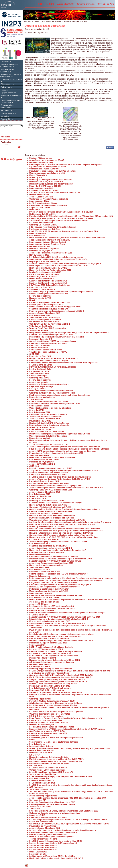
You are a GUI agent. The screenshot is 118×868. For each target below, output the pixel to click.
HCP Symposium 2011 (39, 255)
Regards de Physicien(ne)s (41, 386)
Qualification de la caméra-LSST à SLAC (47, 731)
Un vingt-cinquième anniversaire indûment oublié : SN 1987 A (56, 858)
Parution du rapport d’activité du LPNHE (47, 552)
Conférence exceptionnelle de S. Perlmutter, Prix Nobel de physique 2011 (61, 585)
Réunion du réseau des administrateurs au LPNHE (51, 391)
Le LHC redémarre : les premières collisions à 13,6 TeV (53, 705)
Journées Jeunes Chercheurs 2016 (45, 492)
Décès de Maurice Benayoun (42, 725)
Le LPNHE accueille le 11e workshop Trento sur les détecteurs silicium (60, 477)
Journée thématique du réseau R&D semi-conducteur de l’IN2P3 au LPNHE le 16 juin (66, 488)
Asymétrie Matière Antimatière (7, 70)
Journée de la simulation (40, 807)
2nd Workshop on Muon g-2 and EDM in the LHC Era (52, 856)
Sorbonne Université (86, 4)
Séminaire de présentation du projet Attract (48, 546)
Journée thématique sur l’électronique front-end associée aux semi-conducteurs (65, 447)
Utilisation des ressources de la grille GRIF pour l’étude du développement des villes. (67, 531)
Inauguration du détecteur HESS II (44, 322)
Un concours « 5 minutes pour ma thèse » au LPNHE (52, 458)
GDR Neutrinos (36, 787)
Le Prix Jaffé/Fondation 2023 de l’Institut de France (52, 727)
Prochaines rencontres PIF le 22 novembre (48, 414)
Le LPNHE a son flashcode (41, 223)
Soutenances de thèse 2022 (41, 188)
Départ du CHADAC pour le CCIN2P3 (45, 186)
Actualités (35, 21)
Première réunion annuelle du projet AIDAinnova (51, 511)
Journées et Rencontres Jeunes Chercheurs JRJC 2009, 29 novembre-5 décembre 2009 (68, 798)
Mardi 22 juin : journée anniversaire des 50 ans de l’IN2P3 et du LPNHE (60, 677)
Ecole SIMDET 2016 (38, 498)
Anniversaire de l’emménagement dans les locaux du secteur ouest (59, 221)
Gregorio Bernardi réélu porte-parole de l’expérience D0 (54, 358)
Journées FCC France (39, 604)
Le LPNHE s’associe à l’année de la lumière (48, 768)
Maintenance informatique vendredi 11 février (49, 764)
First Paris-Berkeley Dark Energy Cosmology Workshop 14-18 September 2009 (64, 811)
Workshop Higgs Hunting (40, 496)
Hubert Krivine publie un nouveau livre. (46, 565)
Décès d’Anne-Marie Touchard (43, 658)
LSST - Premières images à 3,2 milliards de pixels (51, 647)
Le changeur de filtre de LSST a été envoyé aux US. (52, 606)
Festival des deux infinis (40, 380)
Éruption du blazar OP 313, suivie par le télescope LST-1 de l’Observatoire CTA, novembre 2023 (71, 216)
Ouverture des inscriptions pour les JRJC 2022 (50, 714)
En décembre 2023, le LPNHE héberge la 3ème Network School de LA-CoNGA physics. (67, 729)
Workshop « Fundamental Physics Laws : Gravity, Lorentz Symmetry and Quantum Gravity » (70, 748)
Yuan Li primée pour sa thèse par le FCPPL (48, 352)
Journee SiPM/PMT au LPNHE (42, 464)
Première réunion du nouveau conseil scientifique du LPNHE (56, 651)
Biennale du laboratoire (40, 576)
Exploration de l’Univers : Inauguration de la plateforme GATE (56, 453)
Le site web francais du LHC (42, 822)
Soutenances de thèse (39, 374)
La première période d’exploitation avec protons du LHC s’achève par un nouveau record (68, 820)
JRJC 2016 (34, 466)
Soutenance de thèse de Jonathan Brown (47, 244)
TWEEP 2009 (35, 809)
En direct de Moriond (38, 348)
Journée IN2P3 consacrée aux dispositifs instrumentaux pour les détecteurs (63, 451)
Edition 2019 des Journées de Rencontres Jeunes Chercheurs (56, 595)
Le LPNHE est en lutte (39, 615)
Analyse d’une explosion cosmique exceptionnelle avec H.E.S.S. (57, 679)
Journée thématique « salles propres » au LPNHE (51, 548)
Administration (6, 84)
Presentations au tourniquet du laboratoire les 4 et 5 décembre (57, 337)
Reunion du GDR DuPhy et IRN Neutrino (47, 690)
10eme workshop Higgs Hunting (43, 796)
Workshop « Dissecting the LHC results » (47, 526)
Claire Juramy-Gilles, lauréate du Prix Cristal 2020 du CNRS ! (56, 636)
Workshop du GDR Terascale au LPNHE (47, 501)
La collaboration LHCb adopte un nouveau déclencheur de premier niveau (62, 634)
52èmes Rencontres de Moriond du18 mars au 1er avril (53, 843)
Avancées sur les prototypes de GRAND (47, 160)
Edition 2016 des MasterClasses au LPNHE (48, 475)
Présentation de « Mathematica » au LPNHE (48, 205)
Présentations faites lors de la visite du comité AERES (53, 832)
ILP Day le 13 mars (37, 389)
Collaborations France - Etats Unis (44, 169)
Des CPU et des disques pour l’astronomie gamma (51, 837)
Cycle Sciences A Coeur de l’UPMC (45, 274)
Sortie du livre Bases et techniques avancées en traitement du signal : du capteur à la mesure (70, 522)
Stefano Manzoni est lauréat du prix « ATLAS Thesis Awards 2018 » (59, 574)
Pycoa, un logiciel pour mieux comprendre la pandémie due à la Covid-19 (61, 212)
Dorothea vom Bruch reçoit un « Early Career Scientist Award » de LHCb (61, 641)
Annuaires (5, 137)
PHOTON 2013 (36, 766)
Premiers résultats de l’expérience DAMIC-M (49, 723)
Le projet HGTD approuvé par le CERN (46, 649)
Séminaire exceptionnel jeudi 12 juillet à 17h (49, 309)
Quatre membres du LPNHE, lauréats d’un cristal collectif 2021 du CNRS (61, 675)
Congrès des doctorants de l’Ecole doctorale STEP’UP (53, 583)
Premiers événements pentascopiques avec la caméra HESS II (57, 311)
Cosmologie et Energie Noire (12, 79)
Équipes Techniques (8, 93)
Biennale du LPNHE (38, 233)
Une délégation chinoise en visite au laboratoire (50, 408)
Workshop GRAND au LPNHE (42, 427)
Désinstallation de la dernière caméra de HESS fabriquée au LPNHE (59, 619)
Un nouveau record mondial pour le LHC (47, 173)
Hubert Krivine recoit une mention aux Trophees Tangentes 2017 (58, 550)
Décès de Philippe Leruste (41, 158)
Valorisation (5, 110)
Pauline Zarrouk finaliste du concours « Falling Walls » (53, 684)
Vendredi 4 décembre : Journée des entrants (49, 473)
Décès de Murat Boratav (40, 246)
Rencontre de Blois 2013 (40, 356)
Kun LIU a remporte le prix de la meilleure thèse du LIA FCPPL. (57, 759)
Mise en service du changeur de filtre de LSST (49, 621)
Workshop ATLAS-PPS (39, 378)
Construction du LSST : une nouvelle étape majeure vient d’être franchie (61, 535)
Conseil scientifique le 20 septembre (45, 320)
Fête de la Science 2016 (40, 494)
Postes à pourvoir (7, 113)
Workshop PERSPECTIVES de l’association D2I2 (51, 490)
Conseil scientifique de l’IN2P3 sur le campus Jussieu (53, 341)
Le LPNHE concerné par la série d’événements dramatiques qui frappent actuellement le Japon (71, 785)
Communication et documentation (7, 106)
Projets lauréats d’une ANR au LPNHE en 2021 (50, 686)
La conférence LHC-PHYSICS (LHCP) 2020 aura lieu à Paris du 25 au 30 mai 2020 (65, 617)
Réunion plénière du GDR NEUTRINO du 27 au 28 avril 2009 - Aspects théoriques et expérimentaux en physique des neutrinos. (66, 166)
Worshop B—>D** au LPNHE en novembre (48, 328)
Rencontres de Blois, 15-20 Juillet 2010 (46, 182)
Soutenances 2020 (37, 645)
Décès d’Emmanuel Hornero (42, 751)
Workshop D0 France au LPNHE (43, 225)
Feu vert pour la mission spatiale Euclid (47, 305)
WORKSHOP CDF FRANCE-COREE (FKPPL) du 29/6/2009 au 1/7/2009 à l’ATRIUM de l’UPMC (69, 824)
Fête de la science (37, 236)
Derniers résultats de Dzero (41, 746)
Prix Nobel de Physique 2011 (42, 251)
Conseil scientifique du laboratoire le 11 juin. (49, 294)
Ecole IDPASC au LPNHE (40, 430)
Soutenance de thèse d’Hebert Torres (46, 350)
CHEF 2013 (34, 354)
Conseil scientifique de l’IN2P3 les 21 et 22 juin (50, 302)
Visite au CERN (36, 399)
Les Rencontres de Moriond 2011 (44, 850)
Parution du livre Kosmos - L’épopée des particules (52, 518)
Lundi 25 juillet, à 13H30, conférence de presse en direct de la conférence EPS (64, 231)
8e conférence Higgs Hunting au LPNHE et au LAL (51, 772)
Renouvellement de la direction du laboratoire (49, 425)
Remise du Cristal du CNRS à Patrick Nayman (49, 423)
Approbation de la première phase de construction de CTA (55, 193)
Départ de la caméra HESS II (42, 279)
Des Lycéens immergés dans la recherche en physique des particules (60, 395)
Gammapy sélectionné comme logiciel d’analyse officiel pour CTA (58, 682)
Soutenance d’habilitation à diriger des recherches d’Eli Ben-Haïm (58, 259)
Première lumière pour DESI (42, 611)
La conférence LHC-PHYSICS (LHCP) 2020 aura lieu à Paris (55, 561)
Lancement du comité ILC (41, 339)
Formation (5, 90)
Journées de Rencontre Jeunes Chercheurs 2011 (51, 253)
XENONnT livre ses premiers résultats (46, 716)
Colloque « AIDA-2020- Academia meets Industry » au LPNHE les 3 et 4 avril (62, 524)
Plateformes (5, 87)
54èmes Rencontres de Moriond (43, 848)
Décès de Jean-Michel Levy (41, 162)
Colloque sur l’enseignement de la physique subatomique (55, 813)
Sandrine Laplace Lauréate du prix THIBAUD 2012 (51, 335)
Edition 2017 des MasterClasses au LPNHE (48, 817)
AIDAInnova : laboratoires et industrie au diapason (52, 662)
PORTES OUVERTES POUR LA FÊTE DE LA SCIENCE (53, 367)
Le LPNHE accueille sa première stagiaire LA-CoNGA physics (56, 712)
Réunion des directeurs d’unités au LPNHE (48, 268)
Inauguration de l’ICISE (39, 371)
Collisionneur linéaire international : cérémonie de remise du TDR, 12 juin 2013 (64, 363)
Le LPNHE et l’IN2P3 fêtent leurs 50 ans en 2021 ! (51, 654)
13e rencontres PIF (38, 800)
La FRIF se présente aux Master (43, 203)
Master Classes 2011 (38, 852)
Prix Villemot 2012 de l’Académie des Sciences (50, 285)
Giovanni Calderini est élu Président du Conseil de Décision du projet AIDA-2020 (65, 529)
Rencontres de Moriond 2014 (42, 397)
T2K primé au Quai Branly (41, 326)
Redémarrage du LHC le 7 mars (43, 277)
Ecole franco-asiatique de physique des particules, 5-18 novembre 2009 (61, 776)
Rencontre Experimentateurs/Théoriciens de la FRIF (52, 802)
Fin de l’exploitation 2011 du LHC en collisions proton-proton (56, 257)
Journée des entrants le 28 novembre (46, 417)
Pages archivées (7, 119)
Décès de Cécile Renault (40, 664)
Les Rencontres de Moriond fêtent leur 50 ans (49, 483)
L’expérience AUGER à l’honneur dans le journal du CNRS (55, 404)
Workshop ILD (36, 177)
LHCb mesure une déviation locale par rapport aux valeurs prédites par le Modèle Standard (69, 449)
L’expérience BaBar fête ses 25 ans (45, 572)
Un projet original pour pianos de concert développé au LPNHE (57, 520)
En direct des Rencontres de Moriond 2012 (48, 281)
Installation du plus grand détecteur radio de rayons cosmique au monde (61, 292)
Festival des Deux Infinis (40, 369)
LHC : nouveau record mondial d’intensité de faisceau (53, 227)
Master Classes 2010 (38, 175)
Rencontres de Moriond (40, 346)
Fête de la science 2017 (40, 544)
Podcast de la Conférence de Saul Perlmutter (49, 589)
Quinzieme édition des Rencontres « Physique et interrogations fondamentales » (65, 509)
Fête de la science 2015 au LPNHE (44, 460)
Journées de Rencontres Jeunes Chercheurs (49, 384)
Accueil (27, 21)
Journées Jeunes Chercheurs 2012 (45, 313)
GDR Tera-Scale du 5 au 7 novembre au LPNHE (50, 324)
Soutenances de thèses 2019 (42, 593)
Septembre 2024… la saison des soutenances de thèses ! (54, 742)
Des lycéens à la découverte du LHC (45, 272)
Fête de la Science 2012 (40, 315)
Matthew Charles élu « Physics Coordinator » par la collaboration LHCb (61, 559)
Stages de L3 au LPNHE (40, 208)
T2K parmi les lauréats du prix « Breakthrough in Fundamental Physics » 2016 (63, 470)
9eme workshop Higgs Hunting (43, 774)
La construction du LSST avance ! (44, 539)
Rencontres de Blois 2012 (41, 287)
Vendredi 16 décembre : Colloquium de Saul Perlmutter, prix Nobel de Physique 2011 (66, 264)
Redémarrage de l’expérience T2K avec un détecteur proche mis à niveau (61, 218)
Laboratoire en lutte (38, 854)
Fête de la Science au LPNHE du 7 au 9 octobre (50, 688)
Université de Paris (106, 4)
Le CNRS (50, 4)
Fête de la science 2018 (40, 570)
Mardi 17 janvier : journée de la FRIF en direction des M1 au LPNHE (59, 266)
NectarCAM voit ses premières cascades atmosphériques (54, 587)
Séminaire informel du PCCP (42, 781)
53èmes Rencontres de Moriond (43, 845)
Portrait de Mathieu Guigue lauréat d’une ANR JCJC (52, 701)
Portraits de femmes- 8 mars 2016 (44, 481)
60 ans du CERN (36, 410)
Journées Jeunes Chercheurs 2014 (45, 419)
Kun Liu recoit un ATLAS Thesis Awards (47, 432)
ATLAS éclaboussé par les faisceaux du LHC (49, 445)
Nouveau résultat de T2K (40, 298)
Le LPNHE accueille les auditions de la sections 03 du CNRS (56, 841)
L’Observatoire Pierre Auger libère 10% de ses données (54, 656)
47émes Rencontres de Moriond (43, 839)
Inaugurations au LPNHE (40, 421)
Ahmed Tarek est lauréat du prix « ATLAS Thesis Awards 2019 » (57, 623)
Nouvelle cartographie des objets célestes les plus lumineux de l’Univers (61, 533)
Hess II (32, 300)
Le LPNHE (5, 62)
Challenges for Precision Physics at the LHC (49, 199)
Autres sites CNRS (65, 4)
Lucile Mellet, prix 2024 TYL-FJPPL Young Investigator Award (56, 738)
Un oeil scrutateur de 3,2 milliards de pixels (48, 436)
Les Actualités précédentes (51, 21)
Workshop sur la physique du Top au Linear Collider (52, 393)
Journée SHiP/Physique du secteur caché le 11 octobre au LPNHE (58, 542)
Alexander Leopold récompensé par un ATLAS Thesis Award (56, 692)
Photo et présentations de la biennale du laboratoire (52, 804)
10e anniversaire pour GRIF (41, 789)
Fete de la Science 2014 (40, 412)
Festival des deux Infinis (40, 296)
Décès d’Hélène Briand (39, 195)
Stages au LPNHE (37, 815)
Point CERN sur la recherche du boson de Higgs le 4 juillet (55, 307)
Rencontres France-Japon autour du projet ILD (50, 361)
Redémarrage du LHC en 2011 (42, 214)
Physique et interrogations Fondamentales (48, 835)
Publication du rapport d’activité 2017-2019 (48, 643)
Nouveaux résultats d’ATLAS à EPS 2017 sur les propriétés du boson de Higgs (64, 537)
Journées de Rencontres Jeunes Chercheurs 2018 (51, 563)
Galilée (32, 740)
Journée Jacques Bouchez (41, 197)
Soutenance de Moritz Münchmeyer (45, 317)
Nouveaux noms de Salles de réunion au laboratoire (52, 516)
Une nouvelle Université (40, 555)
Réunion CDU (35, 210)
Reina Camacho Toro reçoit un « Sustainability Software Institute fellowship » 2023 (66, 718)
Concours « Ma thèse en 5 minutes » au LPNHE (50, 507)
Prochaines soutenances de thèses (45, 229)
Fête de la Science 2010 (40, 779)
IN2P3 (41, 4)
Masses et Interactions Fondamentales (9, 65)
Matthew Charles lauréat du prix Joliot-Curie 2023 (51, 184)
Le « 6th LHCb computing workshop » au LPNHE (51, 468)
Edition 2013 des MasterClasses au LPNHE (48, 343)
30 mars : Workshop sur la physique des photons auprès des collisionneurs (63, 830)
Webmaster (32, 33)
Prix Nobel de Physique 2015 (42, 462)
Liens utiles (5, 116)
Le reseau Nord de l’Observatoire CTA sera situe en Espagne (56, 503)
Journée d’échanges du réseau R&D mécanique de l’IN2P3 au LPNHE (60, 479)
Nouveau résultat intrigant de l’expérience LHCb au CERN (55, 660)
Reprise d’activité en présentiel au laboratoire (49, 639)
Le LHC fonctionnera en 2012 (42, 783)
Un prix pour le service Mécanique (44, 261)
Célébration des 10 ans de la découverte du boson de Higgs (55, 703)
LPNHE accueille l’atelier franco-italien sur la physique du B (55, 486)
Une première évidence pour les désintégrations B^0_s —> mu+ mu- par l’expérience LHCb (69, 333)
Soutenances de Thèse (39, 201)
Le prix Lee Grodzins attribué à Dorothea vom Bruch (52, 608)
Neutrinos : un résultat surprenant (44, 249)
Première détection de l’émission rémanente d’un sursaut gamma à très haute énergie (67, 613)
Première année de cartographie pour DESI (48, 733)
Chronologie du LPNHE (40, 667)
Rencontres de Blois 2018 (41, 753)
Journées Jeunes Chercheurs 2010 (45, 828)
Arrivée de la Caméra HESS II (42, 289)
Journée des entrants (39, 330)
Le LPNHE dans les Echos (41, 365)
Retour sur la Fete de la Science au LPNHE (48, 505)
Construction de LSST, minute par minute (47, 770)
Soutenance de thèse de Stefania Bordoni (48, 242)
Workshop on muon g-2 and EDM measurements (51, 180)
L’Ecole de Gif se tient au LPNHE (44, 190)
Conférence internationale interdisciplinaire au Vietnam (54, 557)
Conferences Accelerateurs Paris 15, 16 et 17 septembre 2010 (56, 761)
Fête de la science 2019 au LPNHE (44, 598)
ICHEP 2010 (34, 755)
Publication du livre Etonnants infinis (46, 720)
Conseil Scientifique (38, 376)
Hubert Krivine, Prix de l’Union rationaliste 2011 (50, 270)
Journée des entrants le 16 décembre (46, 514)
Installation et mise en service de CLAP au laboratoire (53, 171)
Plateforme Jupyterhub (39, 735)
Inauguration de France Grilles (43, 826)
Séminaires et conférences (11, 96)
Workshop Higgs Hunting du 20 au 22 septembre (51, 669)
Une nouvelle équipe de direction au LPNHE (48, 591)
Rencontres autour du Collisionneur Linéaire (49, 757)
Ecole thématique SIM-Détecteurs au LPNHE (49, 402)
